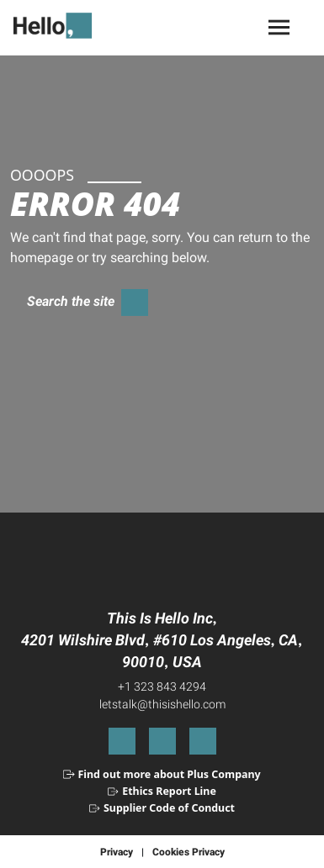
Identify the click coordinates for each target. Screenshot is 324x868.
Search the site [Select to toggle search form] (71, 300)
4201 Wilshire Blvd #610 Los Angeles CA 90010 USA (162, 650)
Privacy (117, 851)
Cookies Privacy (189, 851)
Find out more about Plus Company (169, 774)
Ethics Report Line (169, 791)
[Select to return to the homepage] (59, 26)
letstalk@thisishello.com (162, 704)
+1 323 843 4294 (162, 686)
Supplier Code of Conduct (169, 808)
